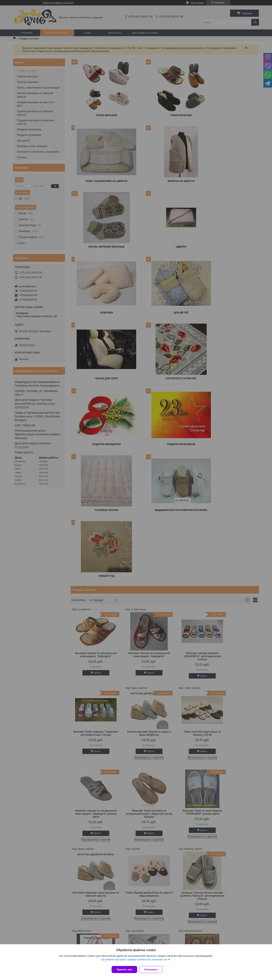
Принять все (124, 970)
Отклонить (153, 970)
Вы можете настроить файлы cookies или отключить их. (135, 961)
